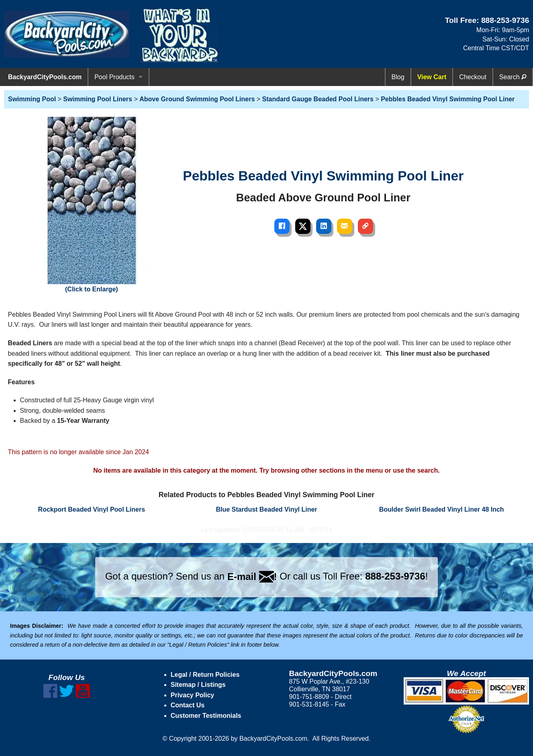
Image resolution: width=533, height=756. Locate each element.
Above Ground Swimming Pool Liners (197, 99)
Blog (398, 77)
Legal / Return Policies (205, 675)
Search (513, 77)
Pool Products (114, 77)
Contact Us (188, 705)
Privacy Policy (193, 695)
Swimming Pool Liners (98, 99)
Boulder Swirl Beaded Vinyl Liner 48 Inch (442, 509)
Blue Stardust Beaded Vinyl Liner (266, 509)
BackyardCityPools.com (45, 77)
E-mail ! (252, 577)
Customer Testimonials (206, 716)
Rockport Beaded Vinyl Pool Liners (92, 509)
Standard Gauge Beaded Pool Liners (318, 99)
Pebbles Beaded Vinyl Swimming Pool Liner (448, 99)
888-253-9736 (505, 20)
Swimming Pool (32, 99)
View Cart (432, 77)
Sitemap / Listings (198, 685)
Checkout (473, 77)
